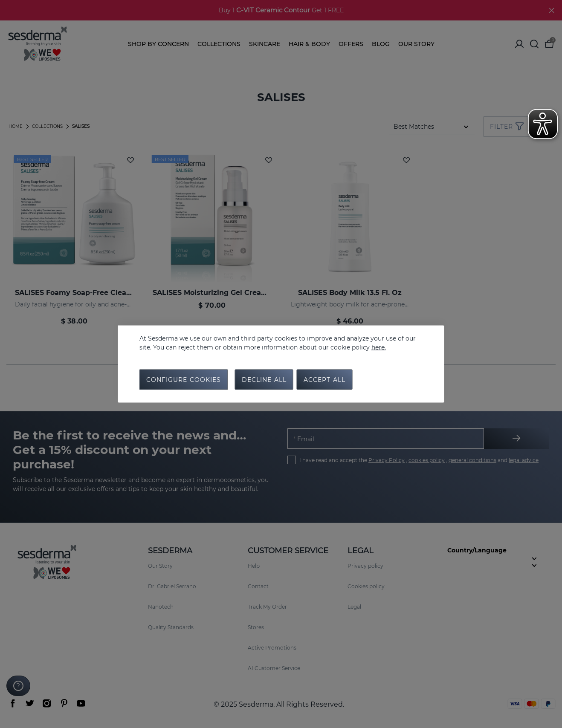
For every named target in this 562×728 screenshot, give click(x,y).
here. (379, 347)
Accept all (324, 380)
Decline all (264, 380)
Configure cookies (184, 380)
